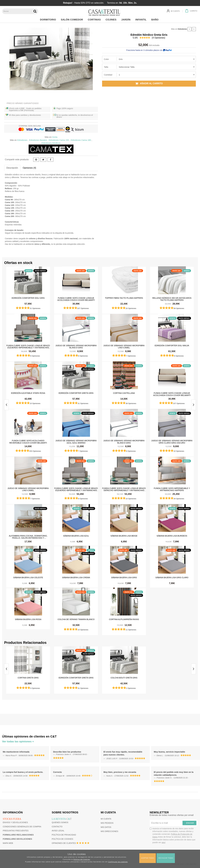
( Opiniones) (158, 38)
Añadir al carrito (149, 83)
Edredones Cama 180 (81, 140)
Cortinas (95, 20)
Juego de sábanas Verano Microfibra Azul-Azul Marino (76, 442)
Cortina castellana (124, 393)
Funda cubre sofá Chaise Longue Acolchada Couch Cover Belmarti (76, 299)
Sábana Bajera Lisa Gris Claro (172, 578)
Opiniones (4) (29, 168)
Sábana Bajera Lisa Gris (124, 578)
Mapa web (8, 843)
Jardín (127, 20)
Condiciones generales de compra (22, 827)
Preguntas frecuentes (16, 831)
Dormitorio (49, 20)
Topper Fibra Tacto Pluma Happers (124, 298)
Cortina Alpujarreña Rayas (124, 619)
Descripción (12, 168)
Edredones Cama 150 (59, 140)
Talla (106, 67)
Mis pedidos (107, 823)
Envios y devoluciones (15, 822)
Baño (156, 20)
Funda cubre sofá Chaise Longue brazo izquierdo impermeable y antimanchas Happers (28, 347)
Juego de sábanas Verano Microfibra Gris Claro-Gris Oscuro (172, 442)
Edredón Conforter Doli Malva (172, 346)
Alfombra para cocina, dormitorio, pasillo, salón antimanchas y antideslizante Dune (28, 537)
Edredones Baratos (38, 140)
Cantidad (108, 75)
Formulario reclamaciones (18, 835)
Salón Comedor (73, 20)
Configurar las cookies (118, 862)
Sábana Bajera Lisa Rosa (28, 619)
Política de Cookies (82, 859)
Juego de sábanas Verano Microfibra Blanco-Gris (76, 347)
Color (106, 59)
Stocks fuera (12, 819)
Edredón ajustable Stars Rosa (28, 393)
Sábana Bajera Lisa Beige (124, 536)
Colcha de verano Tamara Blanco (76, 619)
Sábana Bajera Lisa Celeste (28, 578)
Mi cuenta (106, 819)
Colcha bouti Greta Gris (124, 678)
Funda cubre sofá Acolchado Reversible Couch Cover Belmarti (28, 442)
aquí (164, 842)
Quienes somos (60, 822)
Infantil (142, 20)
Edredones (182, 29)
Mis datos (106, 827)
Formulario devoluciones (17, 839)
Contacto (57, 827)
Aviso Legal (58, 831)
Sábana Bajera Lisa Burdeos (172, 536)
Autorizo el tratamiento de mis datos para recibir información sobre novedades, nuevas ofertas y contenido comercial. (173, 835)
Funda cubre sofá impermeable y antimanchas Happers (172, 489)
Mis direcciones (109, 831)
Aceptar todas (148, 858)
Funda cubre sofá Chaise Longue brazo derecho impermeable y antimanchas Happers (124, 489)
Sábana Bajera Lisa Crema (76, 578)
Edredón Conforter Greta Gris (76, 393)
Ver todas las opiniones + (18, 741)
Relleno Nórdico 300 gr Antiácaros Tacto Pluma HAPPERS (172, 299)
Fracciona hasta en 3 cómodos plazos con (149, 50)
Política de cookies (62, 839)
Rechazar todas (166, 858)
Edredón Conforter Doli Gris (28, 298)
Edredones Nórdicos (51, 143)
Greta (55, 137)
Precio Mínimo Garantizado (23, 103)
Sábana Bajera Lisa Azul (76, 536)
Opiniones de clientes (64, 843)
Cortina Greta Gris (28, 678)
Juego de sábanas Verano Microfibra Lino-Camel (124, 347)
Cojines (112, 20)
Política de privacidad (64, 835)
